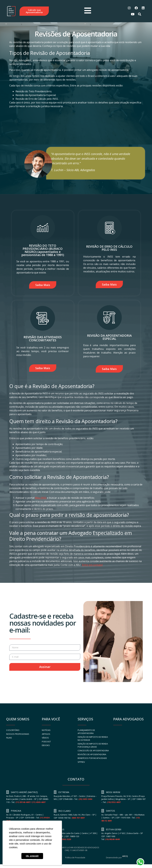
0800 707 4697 (78, 818)
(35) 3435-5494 (85, 800)
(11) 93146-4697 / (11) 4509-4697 (31, 803)
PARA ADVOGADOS (128, 720)
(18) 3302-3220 (64, 840)
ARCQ (125, 857)
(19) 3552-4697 (114, 803)
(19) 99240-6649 (112, 840)
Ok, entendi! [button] (32, 856)
